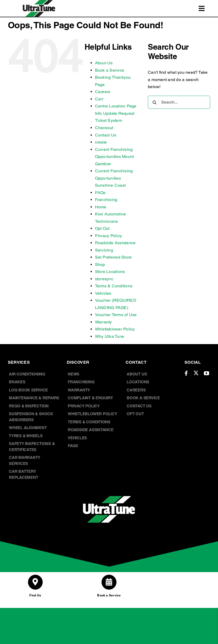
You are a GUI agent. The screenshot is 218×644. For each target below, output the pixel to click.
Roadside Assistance (115, 243)
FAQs (100, 193)
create (101, 142)
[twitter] (196, 373)
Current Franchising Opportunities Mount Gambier (114, 157)
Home (101, 207)
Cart (99, 99)
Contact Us (106, 135)
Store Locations (110, 272)
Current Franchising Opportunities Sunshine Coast (114, 178)
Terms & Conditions (114, 286)
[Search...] (179, 102)
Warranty (104, 322)
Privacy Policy (108, 236)
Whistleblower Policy (115, 329)
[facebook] (186, 373)
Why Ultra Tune (110, 336)
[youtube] (206, 373)
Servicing (104, 250)
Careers (103, 92)
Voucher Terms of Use (116, 315)
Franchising (106, 200)
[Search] (154, 102)
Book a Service (110, 70)
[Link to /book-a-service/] (109, 582)
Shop (100, 264)
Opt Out (102, 228)
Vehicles (103, 293)
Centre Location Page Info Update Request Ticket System (116, 113)
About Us (104, 63)
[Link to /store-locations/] (35, 582)
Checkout (104, 128)
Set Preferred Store (113, 257)
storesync (104, 279)
